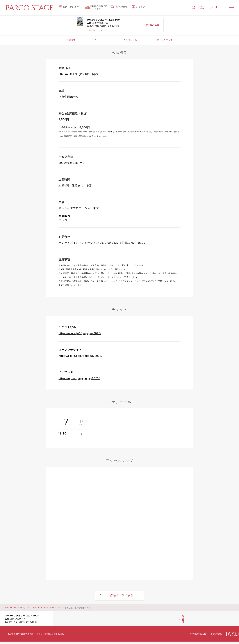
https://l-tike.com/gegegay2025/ (80, 356)
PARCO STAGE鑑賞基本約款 (21, 634)
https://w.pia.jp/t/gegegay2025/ (80, 333)
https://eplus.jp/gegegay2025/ (79, 378)
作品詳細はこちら (95, 30)
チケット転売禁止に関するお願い (51, 634)
